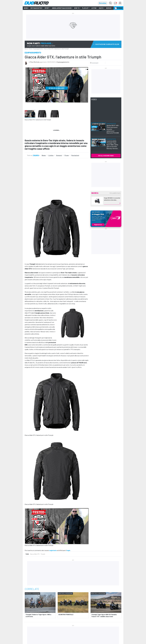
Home (31, 49)
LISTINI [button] (94, 8)
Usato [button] (101, 8)
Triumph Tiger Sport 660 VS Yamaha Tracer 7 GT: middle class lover (104, 615)
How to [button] (77, 8)
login (68, 550)
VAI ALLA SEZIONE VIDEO (106, 156)
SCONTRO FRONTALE (66, 615)
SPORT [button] (47, 8)
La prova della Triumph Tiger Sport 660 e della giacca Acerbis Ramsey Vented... (113, 144)
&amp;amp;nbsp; (57, 178)
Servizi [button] (109, 8)
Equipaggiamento (38, 49)
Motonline (103, 3)
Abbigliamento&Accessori (62, 8)
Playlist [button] (85, 8)
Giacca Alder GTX (35, 554)
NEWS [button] (26, 8)
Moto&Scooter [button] (36, 8)
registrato (53, 550)
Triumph (43, 554)
